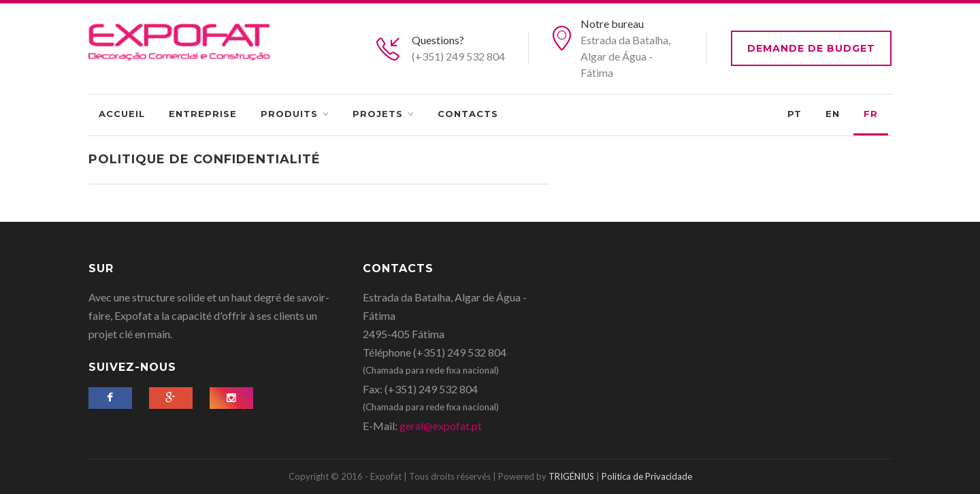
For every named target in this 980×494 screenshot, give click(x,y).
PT (795, 114)
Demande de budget (811, 48)
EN (833, 114)
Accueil (122, 114)
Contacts (468, 114)
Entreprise (203, 114)
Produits (289, 114)
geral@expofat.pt (441, 426)
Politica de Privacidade (647, 476)
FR (871, 114)
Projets (378, 114)
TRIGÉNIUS (571, 476)
